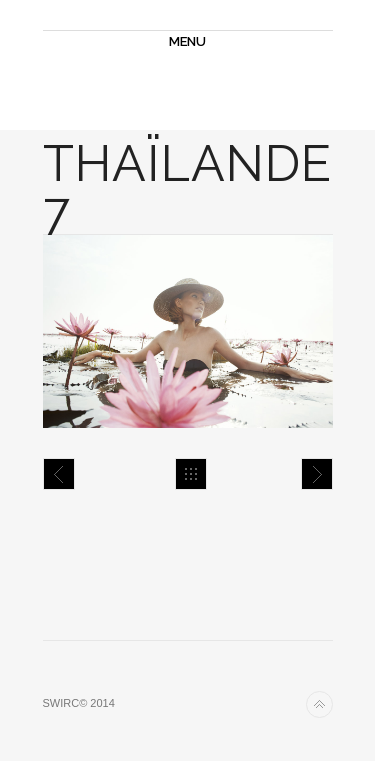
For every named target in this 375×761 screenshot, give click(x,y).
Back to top (319, 704)
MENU (187, 41)
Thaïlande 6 (59, 474)
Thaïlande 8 (317, 474)
